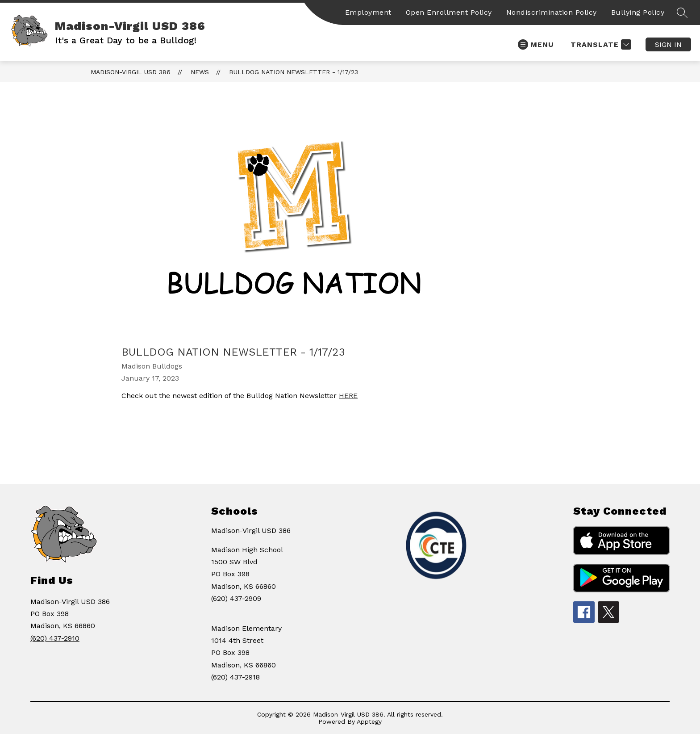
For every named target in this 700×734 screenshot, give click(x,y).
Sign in (668, 44)
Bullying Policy (638, 12)
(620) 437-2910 (55, 638)
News (200, 72)
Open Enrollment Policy (449, 12)
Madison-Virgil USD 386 (131, 72)
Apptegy (369, 721)
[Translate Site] (600, 44)
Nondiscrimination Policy (552, 12)
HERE (348, 396)
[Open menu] (536, 44)
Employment (368, 12)
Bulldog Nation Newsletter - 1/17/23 (294, 72)
